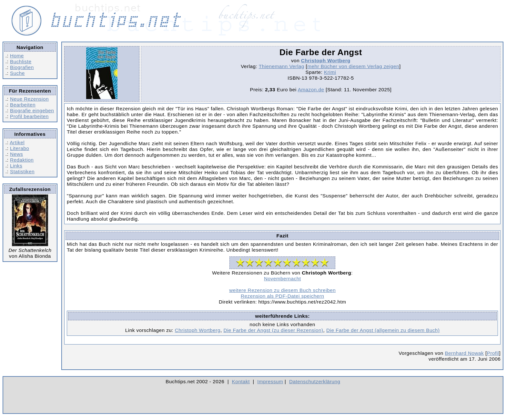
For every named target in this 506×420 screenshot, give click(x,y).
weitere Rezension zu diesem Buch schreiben (282, 290)
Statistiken (22, 171)
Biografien (22, 67)
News (16, 154)
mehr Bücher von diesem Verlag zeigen (353, 66)
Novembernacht (282, 279)
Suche (17, 73)
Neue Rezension (29, 99)
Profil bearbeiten (29, 116)
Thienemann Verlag (282, 66)
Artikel (17, 142)
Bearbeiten (23, 105)
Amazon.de (311, 90)
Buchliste (21, 61)
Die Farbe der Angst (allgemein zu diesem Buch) (383, 330)
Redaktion (22, 160)
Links (16, 166)
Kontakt (241, 381)
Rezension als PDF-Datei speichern (283, 296)
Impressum (270, 381)
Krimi (330, 72)
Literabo (20, 148)
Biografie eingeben (32, 110)
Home (17, 56)
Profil (493, 353)
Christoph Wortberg (326, 60)
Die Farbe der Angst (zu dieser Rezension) (273, 330)
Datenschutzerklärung (315, 381)
